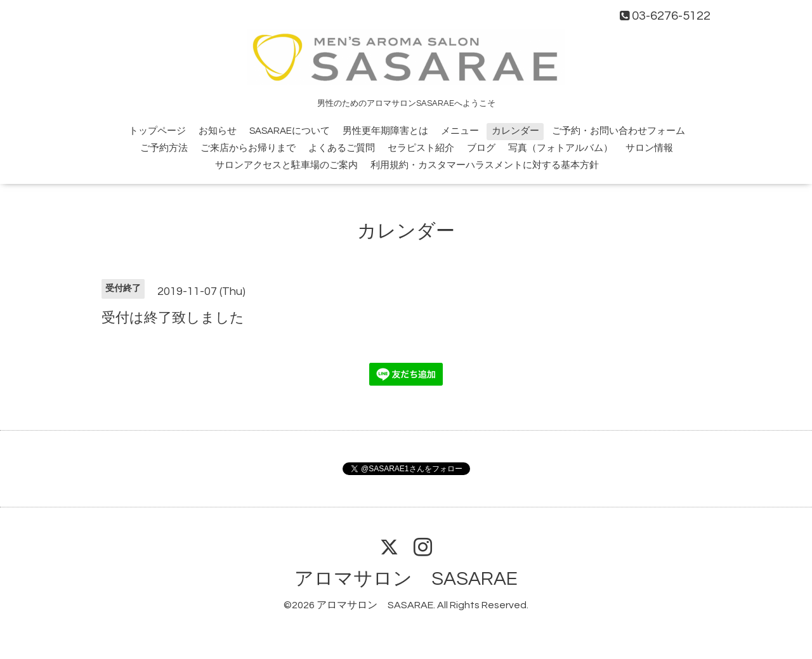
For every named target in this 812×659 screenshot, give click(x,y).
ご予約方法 (164, 148)
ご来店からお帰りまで (248, 148)
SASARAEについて (290, 131)
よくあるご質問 (342, 148)
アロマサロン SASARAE (406, 579)
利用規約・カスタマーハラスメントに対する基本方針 (485, 165)
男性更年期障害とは (385, 131)
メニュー (460, 131)
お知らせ (218, 131)
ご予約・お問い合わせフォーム (619, 131)
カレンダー (515, 131)
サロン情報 (649, 148)
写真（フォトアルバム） (560, 148)
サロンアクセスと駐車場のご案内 (286, 165)
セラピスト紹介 (421, 148)
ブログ (481, 148)
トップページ (157, 131)
